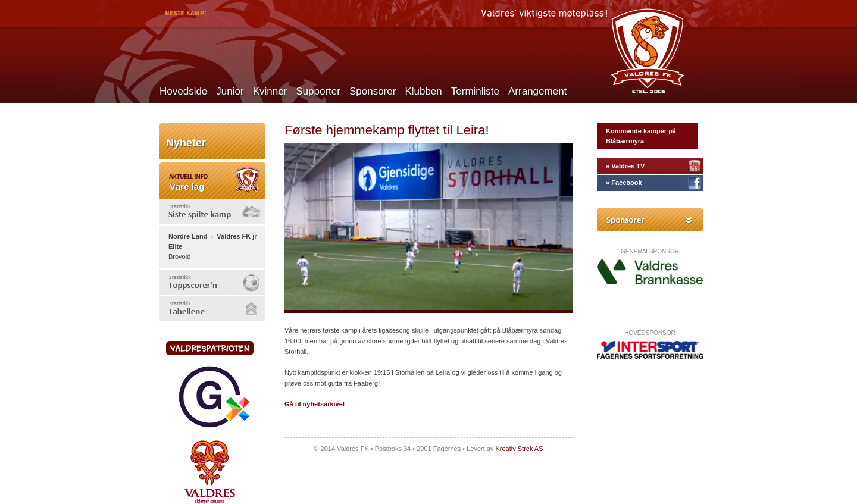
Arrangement (537, 91)
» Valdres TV (625, 166)
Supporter (318, 91)
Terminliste (475, 91)
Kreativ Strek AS (519, 449)
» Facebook (624, 183)
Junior (230, 91)
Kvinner (270, 91)
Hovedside (183, 91)
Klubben (423, 91)
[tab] (212, 212)
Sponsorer (373, 91)
